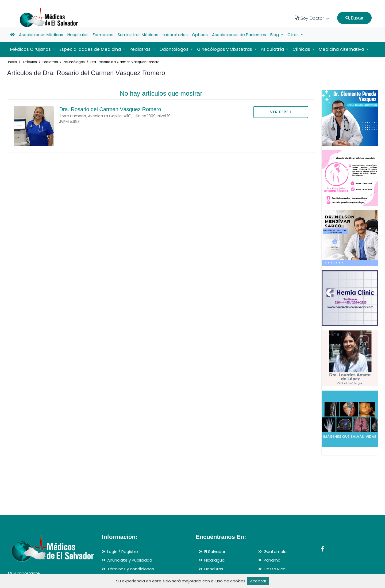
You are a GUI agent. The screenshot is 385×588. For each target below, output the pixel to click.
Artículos (30, 62)
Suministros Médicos (138, 35)
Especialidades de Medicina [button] (91, 49)
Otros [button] (294, 35)
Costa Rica (275, 569)
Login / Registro (123, 552)
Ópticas (200, 35)
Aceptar (258, 581)
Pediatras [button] (140, 49)
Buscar (354, 18)
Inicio (12, 62)
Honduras (214, 569)
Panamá (272, 560)
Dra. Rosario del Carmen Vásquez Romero (125, 62)
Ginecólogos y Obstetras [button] (225, 49)
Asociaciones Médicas (41, 35)
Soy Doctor (312, 18)
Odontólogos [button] (174, 49)
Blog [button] (275, 35)
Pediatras (50, 62)
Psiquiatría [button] (273, 49)
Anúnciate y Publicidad (130, 560)
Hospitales (78, 35)
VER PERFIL (281, 112)
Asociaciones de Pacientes (239, 35)
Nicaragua (214, 560)
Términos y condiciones (131, 569)
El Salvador (215, 552)
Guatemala (275, 552)
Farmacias (103, 35)
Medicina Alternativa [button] (342, 49)
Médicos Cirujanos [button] (31, 49)
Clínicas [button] (302, 49)
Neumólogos (74, 62)
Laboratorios (175, 35)
